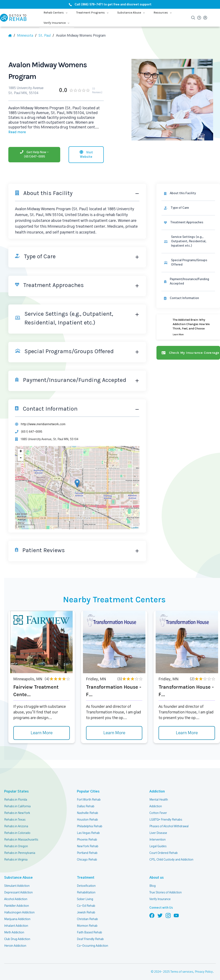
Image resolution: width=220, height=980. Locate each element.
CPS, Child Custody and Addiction (171, 852)
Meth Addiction (14, 925)
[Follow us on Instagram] (168, 908)
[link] (188, 200)
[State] (27, 36)
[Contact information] (188, 290)
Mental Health (159, 792)
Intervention (157, 832)
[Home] (12, 36)
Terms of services (182, 964)
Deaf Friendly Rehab (90, 931)
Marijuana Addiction (17, 911)
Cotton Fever (158, 805)
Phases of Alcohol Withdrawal (169, 819)
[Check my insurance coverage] (188, 345)
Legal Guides (158, 838)
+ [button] (21, 444)
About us (156, 870)
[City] (46, 36)
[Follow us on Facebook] (152, 908)
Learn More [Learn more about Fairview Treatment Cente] (41, 725)
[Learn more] (188, 319)
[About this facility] (188, 185)
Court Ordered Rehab (163, 845)
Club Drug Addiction (17, 931)
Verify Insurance (160, 891)
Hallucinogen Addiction (19, 905)
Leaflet (135, 520)
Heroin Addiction (15, 938)
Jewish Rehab (86, 905)
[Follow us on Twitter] (160, 908)
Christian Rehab (87, 911)
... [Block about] (77, 126)
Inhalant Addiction (16, 918)
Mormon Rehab (87, 918)
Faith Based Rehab (89, 925)
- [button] (21, 450)
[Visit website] (86, 147)
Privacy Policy (204, 964)
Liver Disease (158, 825)
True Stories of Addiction (166, 885)
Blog (152, 878)
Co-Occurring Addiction (92, 938)
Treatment (84, 870)
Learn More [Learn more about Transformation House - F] (114, 725)
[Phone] (34, 147)
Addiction (156, 784)
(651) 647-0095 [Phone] (31, 424)
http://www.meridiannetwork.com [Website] (43, 416)
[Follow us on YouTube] (176, 908)
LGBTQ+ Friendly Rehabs (166, 812)
